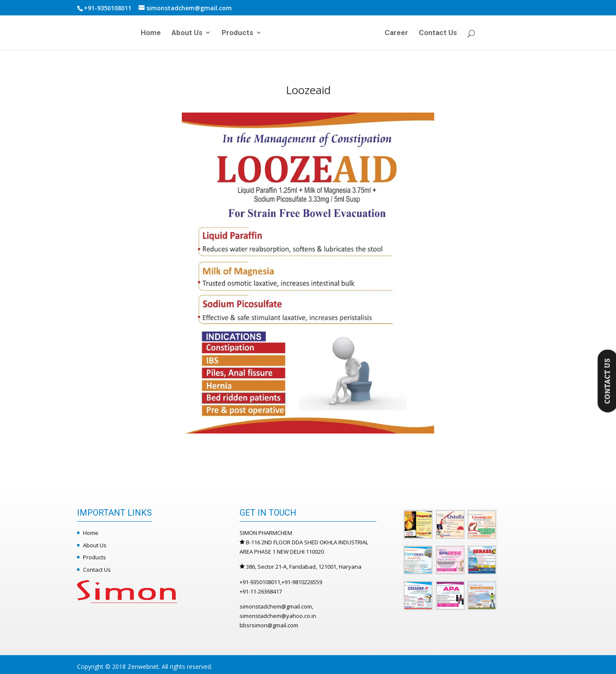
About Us (187, 33)
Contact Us (438, 33)
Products (237, 33)
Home (151, 33)
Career (396, 33)
